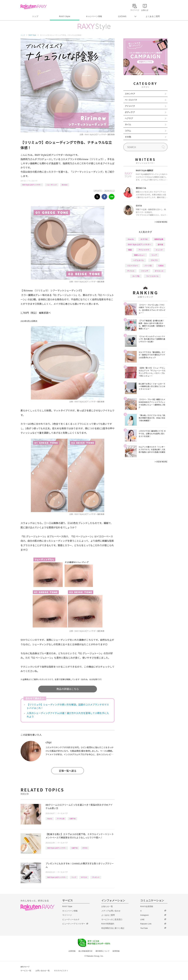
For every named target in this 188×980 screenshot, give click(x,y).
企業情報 (72, 951)
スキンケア (130, 94)
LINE (142, 919)
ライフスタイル (152, 276)
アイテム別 (61, 819)
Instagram (145, 915)
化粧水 (161, 266)
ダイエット (159, 271)
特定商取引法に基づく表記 (113, 928)
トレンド (159, 250)
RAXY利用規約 (108, 924)
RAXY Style (65, 16)
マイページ (67, 915)
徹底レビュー (139, 255)
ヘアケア (129, 118)
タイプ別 (136, 276)
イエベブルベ (132, 266)
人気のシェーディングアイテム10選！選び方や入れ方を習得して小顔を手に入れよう (68, 715)
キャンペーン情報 (94, 16)
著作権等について (103, 951)
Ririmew (65, 185)
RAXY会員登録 (147, 906)
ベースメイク (33, 181)
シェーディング (52, 185)
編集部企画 (159, 239)
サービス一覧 (26, 971)
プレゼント (96, 877)
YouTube (144, 928)
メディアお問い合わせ (111, 911)
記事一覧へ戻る (68, 771)
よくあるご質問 (153, 16)
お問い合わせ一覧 (43, 971)
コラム (128, 131)
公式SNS (122, 16)
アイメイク (130, 106)
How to (50, 819)
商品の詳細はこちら (68, 689)
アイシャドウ (144, 250)
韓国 (130, 250)
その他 (128, 137)
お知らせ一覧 (107, 906)
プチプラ (154, 260)
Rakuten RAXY (34, 7)
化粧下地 (72, 819)
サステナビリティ (61, 971)
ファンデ (145, 271)
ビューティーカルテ (71, 919)
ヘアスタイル (139, 260)
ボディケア (130, 112)
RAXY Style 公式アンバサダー (32, 185)
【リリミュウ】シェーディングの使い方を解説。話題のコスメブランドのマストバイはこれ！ (68, 706)
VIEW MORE (161, 222)
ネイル (128, 124)
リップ (74, 877)
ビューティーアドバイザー (74, 924)
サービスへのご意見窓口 (112, 919)
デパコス (84, 877)
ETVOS (85, 848)
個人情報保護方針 (85, 951)
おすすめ (144, 239)
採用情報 (116, 951)
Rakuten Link (146, 924)
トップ (35, 16)
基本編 (160, 244)
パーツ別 (148, 266)
